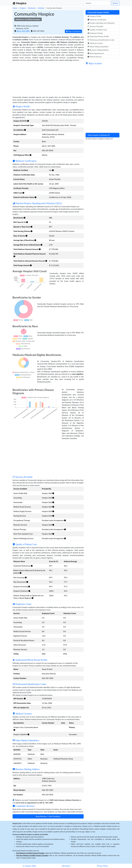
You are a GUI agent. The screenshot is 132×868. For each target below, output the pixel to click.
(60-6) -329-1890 (23, 31)
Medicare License (95, 43)
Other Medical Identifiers (98, 47)
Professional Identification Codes (101, 40)
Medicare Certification (97, 20)
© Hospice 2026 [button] (29, 866)
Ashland (41, 8)
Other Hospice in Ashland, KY (99, 135)
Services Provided (95, 26)
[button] (28, 121)
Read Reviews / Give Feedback (48, 816)
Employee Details (95, 33)
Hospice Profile (94, 16)
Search (115, 3)
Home (15, 8)
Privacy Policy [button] (103, 866)
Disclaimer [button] (66, 866)
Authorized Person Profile (98, 36)
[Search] (97, 3)
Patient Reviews (95, 57)
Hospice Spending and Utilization (101, 23)
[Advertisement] (48, 77)
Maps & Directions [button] (73, 31)
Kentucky (32, 8)
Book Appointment (96, 53)
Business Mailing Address (98, 50)
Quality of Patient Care (97, 30)
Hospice (23, 8)
